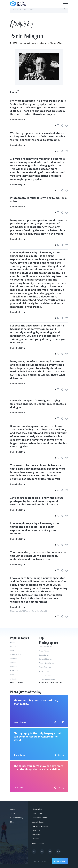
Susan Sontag (44, 655)
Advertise (35, 837)
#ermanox (14, 671)
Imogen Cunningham (47, 679)
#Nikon (13, 663)
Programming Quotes (40, 825)
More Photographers (51, 683)
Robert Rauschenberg (47, 663)
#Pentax (13, 658)
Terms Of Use (37, 813)
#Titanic (13, 679)
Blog (12, 821)
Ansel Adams (44, 651)
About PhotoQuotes (39, 842)
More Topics (17, 682)
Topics (13, 813)
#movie (13, 675)
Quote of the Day (17, 817)
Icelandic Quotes (38, 821)
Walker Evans (44, 671)
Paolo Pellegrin (17, 120)
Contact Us (36, 829)
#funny (13, 646)
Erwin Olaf (18, 788)
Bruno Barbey (20, 755)
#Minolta (14, 667)
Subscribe (60, 860)
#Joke (12, 642)
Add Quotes (36, 833)
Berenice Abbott (45, 647)
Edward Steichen (45, 659)
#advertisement (16, 654)
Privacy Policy (37, 809)
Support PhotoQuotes (40, 817)
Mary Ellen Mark (21, 722)
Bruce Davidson (45, 667)
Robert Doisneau (45, 675)
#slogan (13, 650)
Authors (13, 809)
